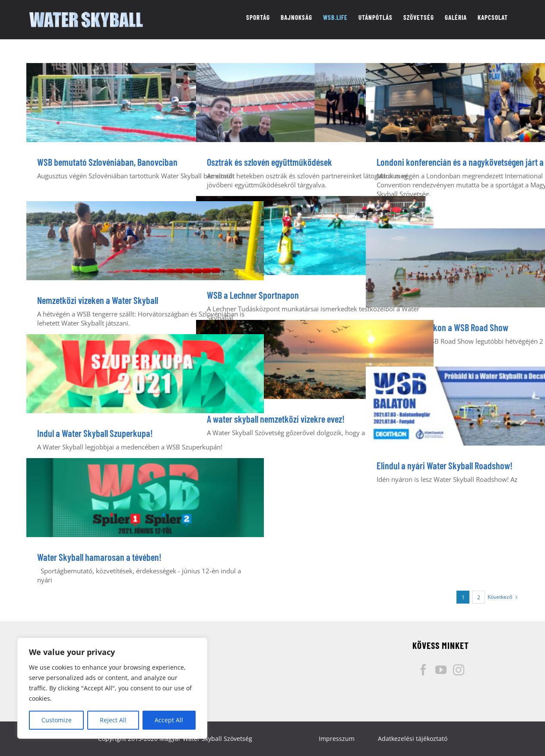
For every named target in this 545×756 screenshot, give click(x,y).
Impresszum (337, 739)
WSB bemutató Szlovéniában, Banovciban (107, 162)
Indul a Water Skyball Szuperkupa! (95, 433)
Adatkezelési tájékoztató (413, 739)
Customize (57, 720)
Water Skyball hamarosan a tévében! (99, 557)
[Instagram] (459, 670)
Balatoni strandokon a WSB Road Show (442, 327)
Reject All (113, 720)
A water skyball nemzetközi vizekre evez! (276, 419)
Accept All (169, 720)
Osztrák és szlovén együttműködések (269, 162)
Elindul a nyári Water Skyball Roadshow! (445, 465)
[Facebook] (423, 670)
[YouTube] (441, 670)
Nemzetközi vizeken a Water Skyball (98, 300)
